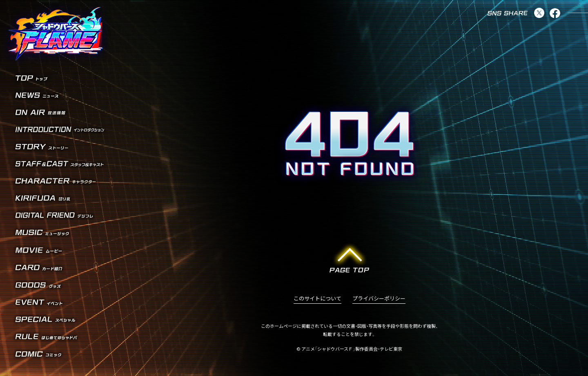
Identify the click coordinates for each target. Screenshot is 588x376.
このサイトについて (317, 299)
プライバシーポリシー (379, 299)
